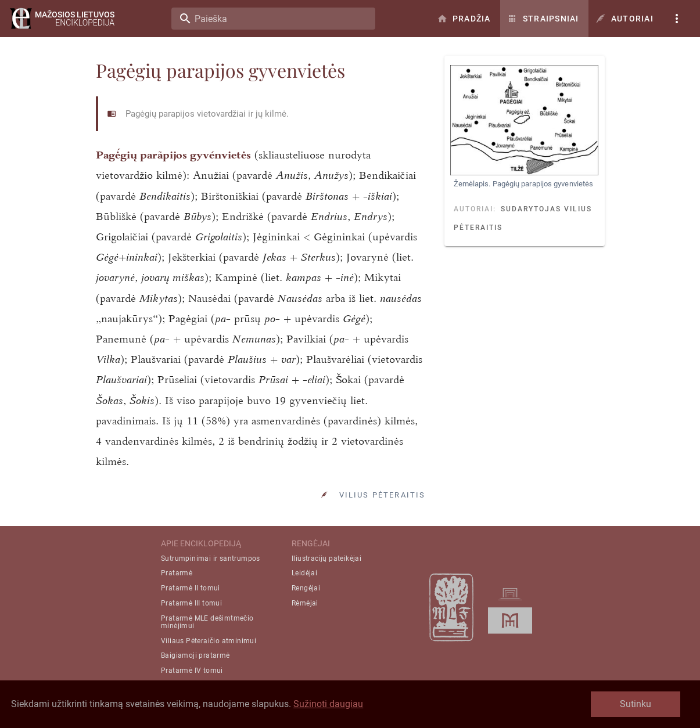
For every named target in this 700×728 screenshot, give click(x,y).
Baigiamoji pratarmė (195, 655)
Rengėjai (306, 588)
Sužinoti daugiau (328, 704)
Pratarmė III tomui (191, 603)
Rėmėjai (305, 603)
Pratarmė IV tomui (192, 671)
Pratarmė (177, 573)
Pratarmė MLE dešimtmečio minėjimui (207, 622)
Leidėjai (304, 573)
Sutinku (636, 704)
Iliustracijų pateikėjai (326, 558)
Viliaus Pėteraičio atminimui (209, 641)
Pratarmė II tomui (191, 588)
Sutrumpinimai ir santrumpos (211, 558)
